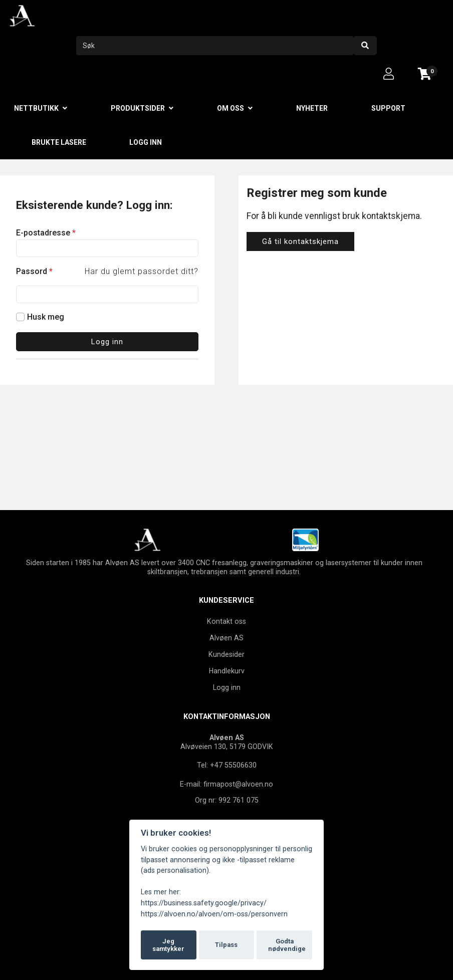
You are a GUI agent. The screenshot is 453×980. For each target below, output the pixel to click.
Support (388, 108)
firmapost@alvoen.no (238, 784)
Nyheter (312, 108)
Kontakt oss (226, 621)
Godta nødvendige (287, 945)
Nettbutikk (36, 108)
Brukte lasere (59, 142)
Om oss (231, 108)
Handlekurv (227, 671)
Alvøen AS (226, 638)
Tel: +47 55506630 (227, 765)
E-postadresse (46, 233)
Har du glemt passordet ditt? (142, 271)
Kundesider (226, 654)
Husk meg (46, 317)
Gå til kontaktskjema (300, 241)
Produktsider (138, 108)
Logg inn (146, 142)
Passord (34, 271)
